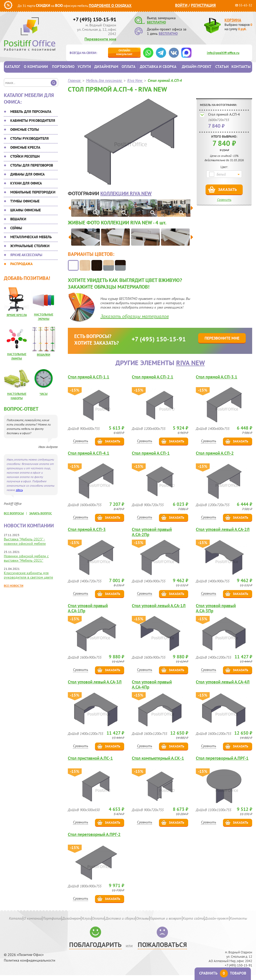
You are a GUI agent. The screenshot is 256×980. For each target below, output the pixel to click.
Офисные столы (25, 129)
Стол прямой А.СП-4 (224, 114)
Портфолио (63, 67)
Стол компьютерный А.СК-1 (158, 758)
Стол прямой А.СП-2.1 (153, 377)
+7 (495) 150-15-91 (95, 19)
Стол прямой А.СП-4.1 (89, 453)
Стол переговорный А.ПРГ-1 (222, 758)
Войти (181, 5)
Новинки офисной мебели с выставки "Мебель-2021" (26, 558)
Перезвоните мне (100, 39)
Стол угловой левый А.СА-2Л (223, 530)
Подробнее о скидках (110, 6)
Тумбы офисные (25, 201)
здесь (19, 490)
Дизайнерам (106, 67)
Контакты (241, 67)
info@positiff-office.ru (223, 53)
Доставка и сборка (158, 67)
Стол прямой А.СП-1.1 (89, 377)
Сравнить (224, 200)
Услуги (84, 67)
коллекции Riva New (126, 193)
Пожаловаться (162, 945)
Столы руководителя (29, 138)
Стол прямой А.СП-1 (151, 453)
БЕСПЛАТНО (156, 22)
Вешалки (18, 219)
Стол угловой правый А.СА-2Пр (152, 532)
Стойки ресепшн (25, 156)
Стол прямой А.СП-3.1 (217, 377)
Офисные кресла (25, 147)
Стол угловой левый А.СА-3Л (95, 682)
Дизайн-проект (197, 67)
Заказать (227, 189)
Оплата (129, 67)
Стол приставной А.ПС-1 (90, 758)
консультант (124, 52)
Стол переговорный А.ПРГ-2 (94, 835)
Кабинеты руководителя (33, 121)
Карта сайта (193, 918)
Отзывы (143, 918)
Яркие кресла (17, 315)
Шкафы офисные (25, 210)
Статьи (222, 67)
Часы (44, 394)
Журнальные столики (30, 246)
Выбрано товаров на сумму (238, 27)
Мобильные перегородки (33, 192)
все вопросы (14, 513)
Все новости (14, 586)
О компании (36, 67)
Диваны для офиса (27, 174)
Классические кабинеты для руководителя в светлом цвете (28, 575)
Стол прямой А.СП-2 (215, 453)
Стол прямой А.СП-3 (87, 530)
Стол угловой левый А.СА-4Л (223, 682)
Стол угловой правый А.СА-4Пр (152, 684)
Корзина (233, 20)
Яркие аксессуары (26, 255)
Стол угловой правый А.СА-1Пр (88, 608)
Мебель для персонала (31, 112)
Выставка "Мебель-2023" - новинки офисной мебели (25, 541)
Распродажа (21, 264)
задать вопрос (41, 513)
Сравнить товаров (223, 973)
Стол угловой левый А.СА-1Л (159, 606)
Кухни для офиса (26, 183)
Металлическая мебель (31, 237)
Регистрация (203, 5)
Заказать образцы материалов (135, 316)
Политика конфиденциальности (30, 960)
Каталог (13, 67)
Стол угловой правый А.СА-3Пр (216, 608)
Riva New (190, 363)
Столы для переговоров (32, 165)
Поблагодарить (95, 945)
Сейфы (16, 228)
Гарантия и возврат (166, 918)
